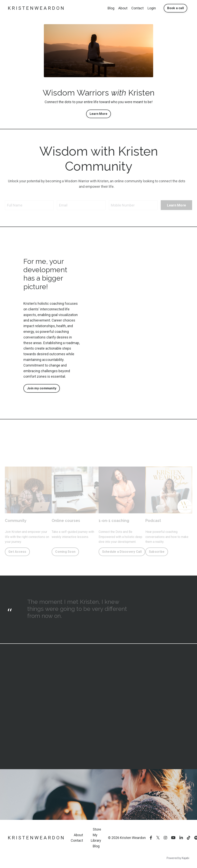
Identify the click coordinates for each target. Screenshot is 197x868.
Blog (111, 8)
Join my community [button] (42, 388)
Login (152, 8)
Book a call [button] (175, 8)
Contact (137, 8)
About (123, 8)
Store (97, 829)
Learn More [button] (99, 114)
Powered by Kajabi (178, 858)
